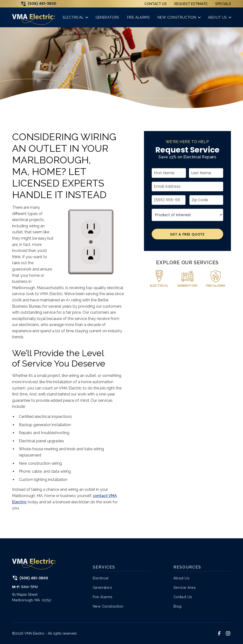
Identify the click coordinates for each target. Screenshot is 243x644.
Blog (178, 606)
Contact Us (156, 4)
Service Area (185, 587)
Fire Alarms (103, 597)
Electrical (101, 578)
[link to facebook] (219, 633)
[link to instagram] (228, 633)
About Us (181, 578)
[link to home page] (33, 17)
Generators (102, 587)
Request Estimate (191, 4)
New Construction (108, 606)
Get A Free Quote (187, 234)
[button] (75, 17)
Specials (223, 4)
